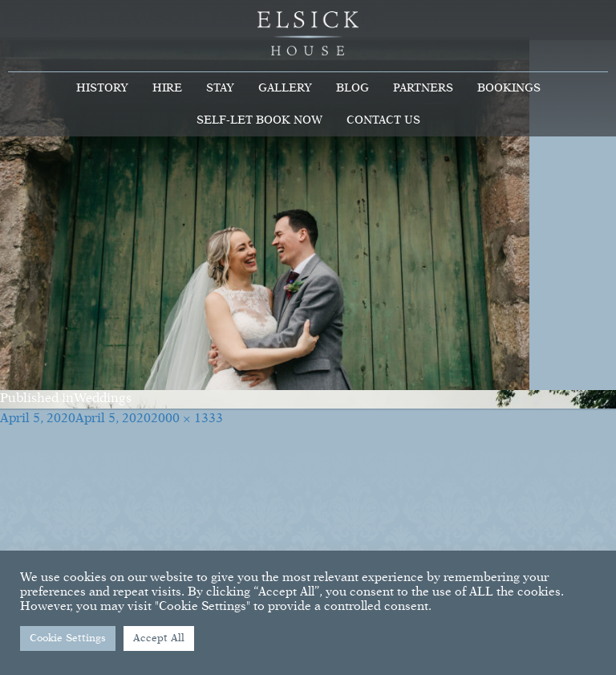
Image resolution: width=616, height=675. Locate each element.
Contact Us (383, 120)
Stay (220, 88)
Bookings (509, 88)
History (102, 88)
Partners (423, 88)
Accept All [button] (159, 638)
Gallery (285, 88)
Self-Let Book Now (259, 120)
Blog (353, 88)
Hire (167, 88)
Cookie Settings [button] (68, 638)
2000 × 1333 (187, 419)
